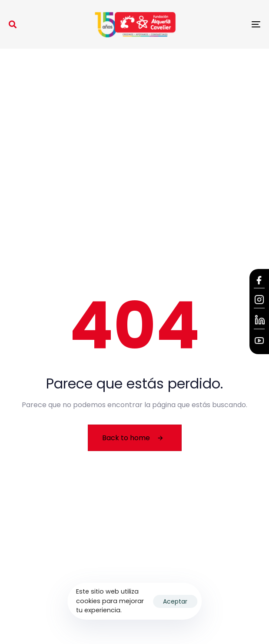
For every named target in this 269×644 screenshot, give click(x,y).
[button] (13, 24)
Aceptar (175, 601)
